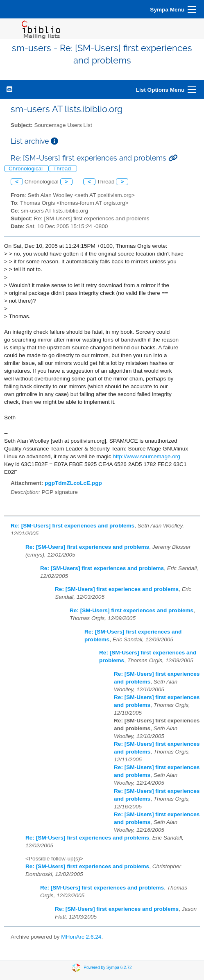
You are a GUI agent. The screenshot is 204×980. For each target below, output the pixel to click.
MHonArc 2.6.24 (81, 937)
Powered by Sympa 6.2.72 (108, 968)
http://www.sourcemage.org (146, 456)
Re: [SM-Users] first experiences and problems (73, 526)
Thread (63, 169)
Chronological (26, 169)
